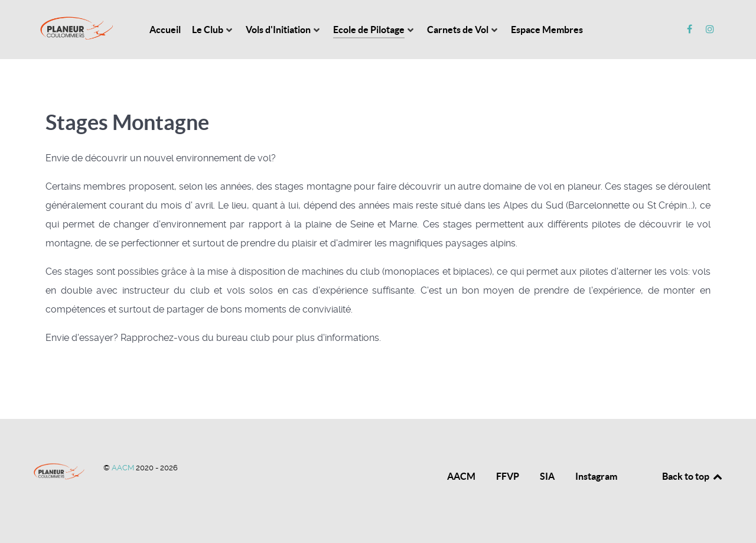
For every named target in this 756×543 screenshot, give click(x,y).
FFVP (508, 476)
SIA (547, 476)
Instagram (596, 476)
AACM (124, 468)
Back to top (693, 476)
